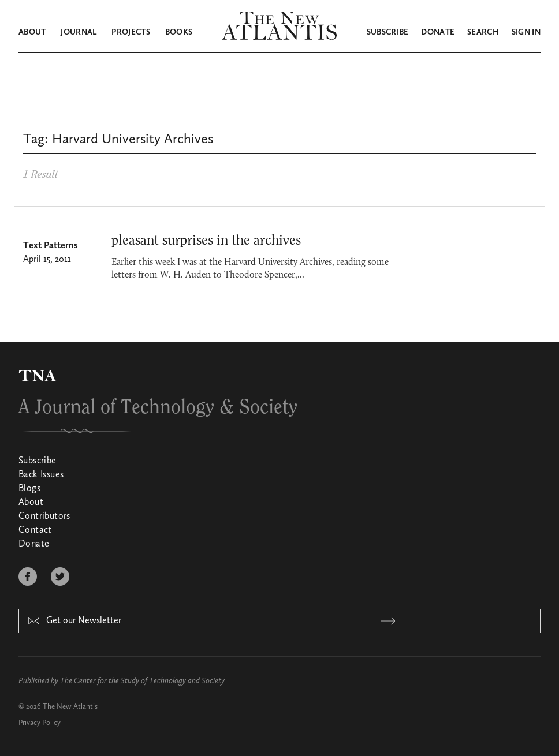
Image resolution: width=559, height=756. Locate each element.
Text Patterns (51, 246)
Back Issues (41, 475)
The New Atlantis (70, 707)
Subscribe (388, 32)
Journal (79, 32)
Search (483, 32)
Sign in (526, 32)
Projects (131, 32)
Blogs (29, 489)
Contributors (44, 517)
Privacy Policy (40, 723)
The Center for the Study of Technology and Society (142, 681)
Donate (438, 32)
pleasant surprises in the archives (206, 241)
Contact (35, 530)
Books (179, 32)
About (32, 32)
